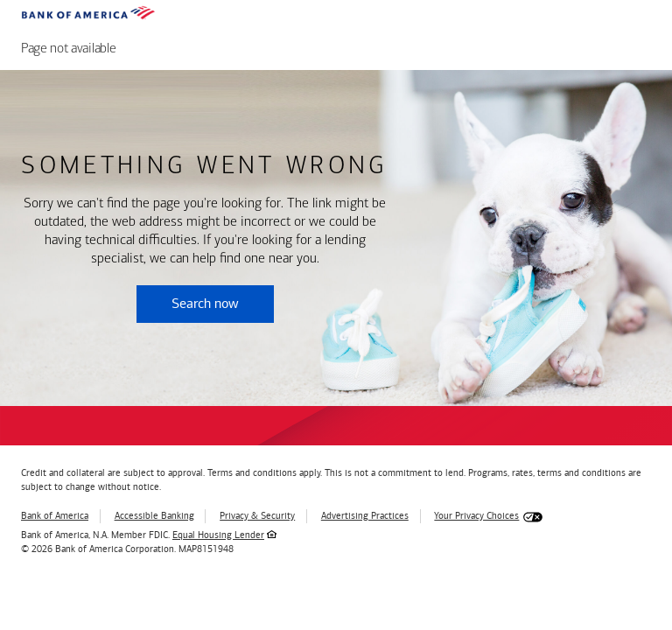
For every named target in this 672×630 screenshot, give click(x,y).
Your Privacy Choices (476, 516)
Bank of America (55, 516)
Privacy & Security (257, 516)
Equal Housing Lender (218, 535)
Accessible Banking (154, 516)
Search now (205, 303)
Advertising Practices (365, 516)
